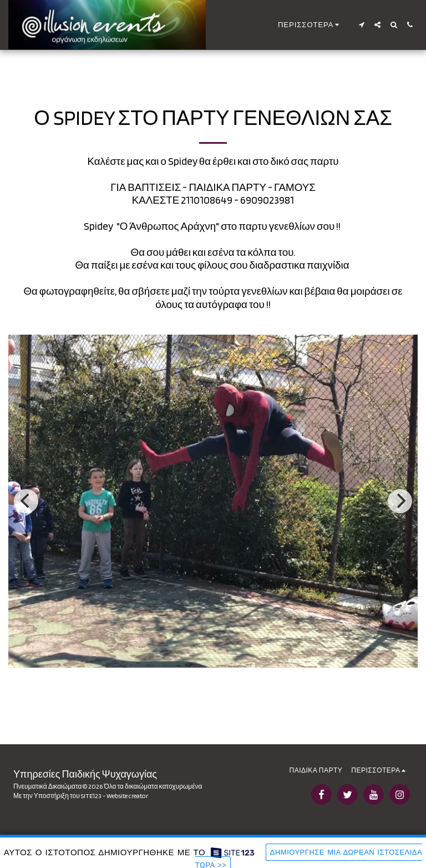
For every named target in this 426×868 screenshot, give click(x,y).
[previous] (26, 501)
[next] (400, 501)
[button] (361, 25)
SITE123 (91, 796)
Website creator (127, 796)
